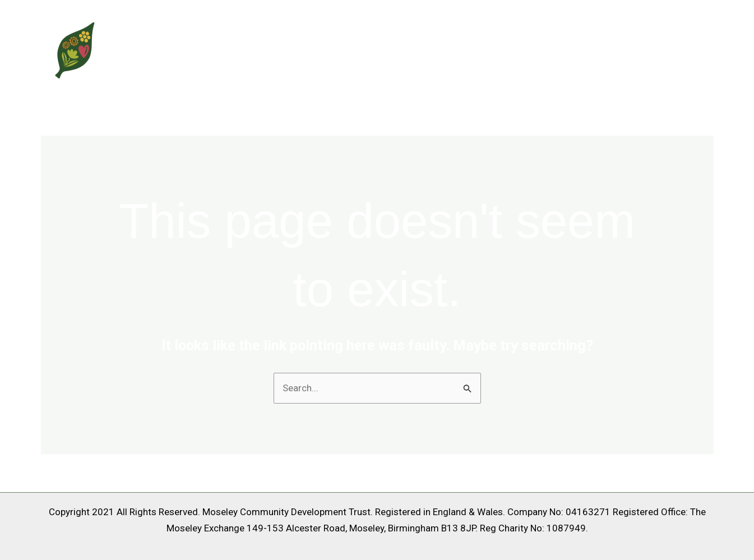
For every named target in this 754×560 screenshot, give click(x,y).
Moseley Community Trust (231, 48)
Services (622, 49)
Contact (683, 49)
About (567, 49)
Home (520, 49)
